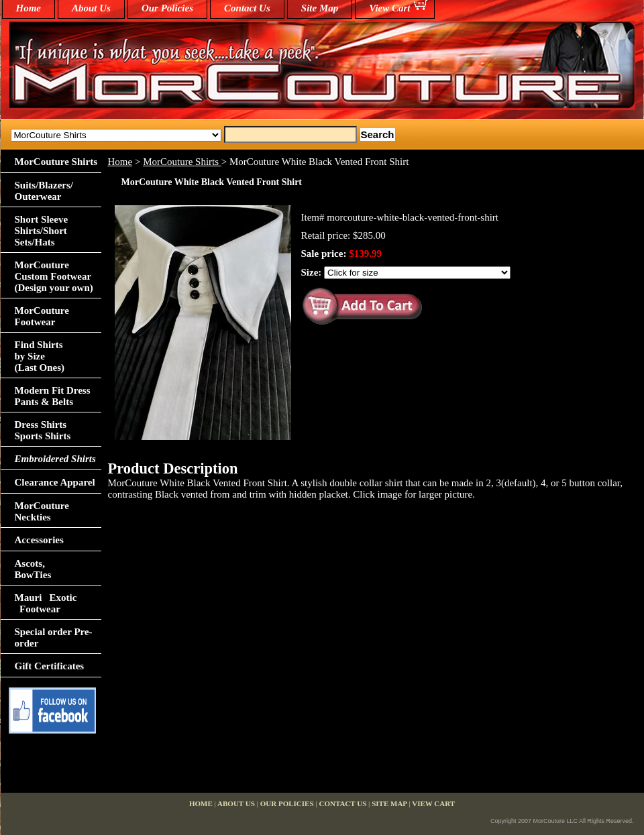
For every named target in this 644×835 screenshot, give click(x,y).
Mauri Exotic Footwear (46, 603)
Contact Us (247, 8)
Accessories (39, 540)
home (29, 8)
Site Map (320, 8)
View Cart (389, 8)
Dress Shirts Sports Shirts (43, 430)
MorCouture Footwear (42, 316)
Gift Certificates (50, 666)
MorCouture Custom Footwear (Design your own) (54, 276)
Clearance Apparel (55, 482)
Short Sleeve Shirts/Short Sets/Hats (42, 231)
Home (120, 162)
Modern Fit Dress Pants (53, 396)
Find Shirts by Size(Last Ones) (40, 356)
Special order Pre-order (54, 637)
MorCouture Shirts (182, 162)
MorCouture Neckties (42, 511)
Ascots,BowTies (33, 569)
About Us (91, 8)
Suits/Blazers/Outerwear (44, 191)
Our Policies (167, 8)
